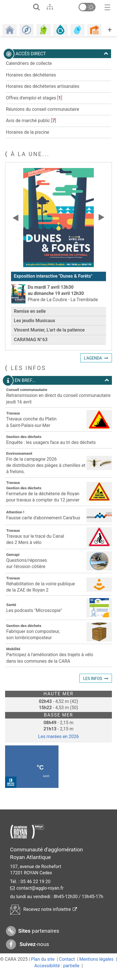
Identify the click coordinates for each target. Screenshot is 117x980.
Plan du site (43, 967)
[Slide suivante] (101, 225)
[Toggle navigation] (107, 7)
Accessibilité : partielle (57, 973)
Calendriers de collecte (29, 71)
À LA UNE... (30, 161)
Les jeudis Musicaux (34, 328)
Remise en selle (30, 319)
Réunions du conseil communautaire (43, 117)
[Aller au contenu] (61, 7)
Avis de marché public (28, 128)
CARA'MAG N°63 (31, 347)
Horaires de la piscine (28, 140)
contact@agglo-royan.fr (40, 895)
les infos (28, 375)
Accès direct (57, 61)
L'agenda (93, 365)
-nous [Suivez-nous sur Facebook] (27, 952)
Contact (67, 967)
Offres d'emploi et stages (31, 105)
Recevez (44, 917)
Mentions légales (97, 967)
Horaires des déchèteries (31, 82)
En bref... (57, 388)
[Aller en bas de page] (72, 7)
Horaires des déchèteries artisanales (43, 94)
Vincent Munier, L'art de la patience (49, 338)
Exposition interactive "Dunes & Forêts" (53, 283)
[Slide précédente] (16, 225)
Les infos (93, 686)
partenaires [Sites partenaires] (32, 939)
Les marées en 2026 (58, 744)
